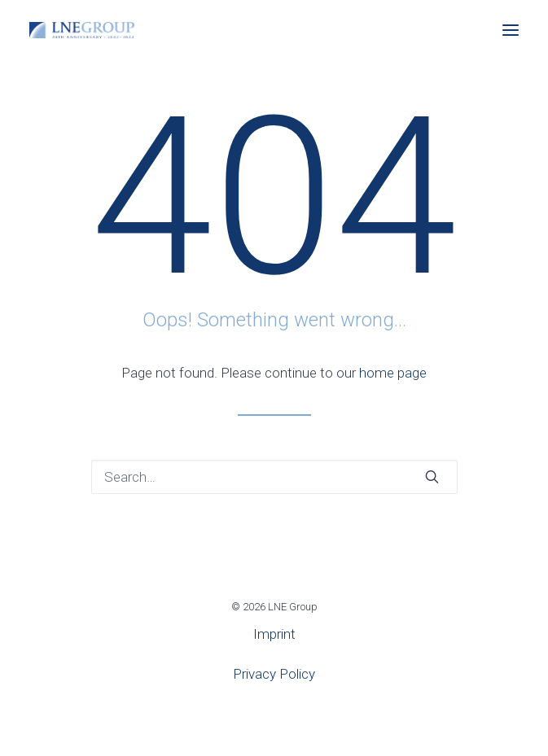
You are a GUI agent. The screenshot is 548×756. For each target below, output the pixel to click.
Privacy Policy (274, 674)
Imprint (274, 634)
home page (393, 373)
